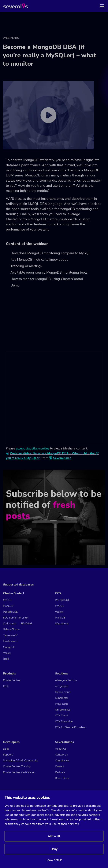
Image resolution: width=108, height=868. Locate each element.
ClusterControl (14, 593)
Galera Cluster (11, 629)
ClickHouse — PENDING (18, 624)
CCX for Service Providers (70, 727)
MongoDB (9, 647)
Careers (60, 766)
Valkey (7, 653)
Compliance (62, 761)
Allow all (54, 836)
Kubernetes (62, 698)
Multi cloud (62, 704)
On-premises (63, 710)
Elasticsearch (11, 641)
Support (8, 755)
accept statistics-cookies (33, 449)
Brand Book (62, 778)
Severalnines (62, 458)
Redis (6, 659)
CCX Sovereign (64, 721)
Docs (6, 749)
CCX (58, 593)
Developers (11, 742)
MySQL (7, 600)
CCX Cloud (61, 716)
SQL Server (62, 624)
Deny (54, 849)
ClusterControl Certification (19, 772)
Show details (54, 860)
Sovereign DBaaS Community (20, 761)
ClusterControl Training (17, 766)
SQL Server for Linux (16, 618)
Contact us (61, 755)
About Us (61, 749)
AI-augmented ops (66, 680)
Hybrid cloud (63, 692)
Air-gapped (62, 686)
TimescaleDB (11, 635)
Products (9, 674)
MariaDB (8, 606)
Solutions (62, 674)
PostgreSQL (10, 612)
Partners (60, 772)
